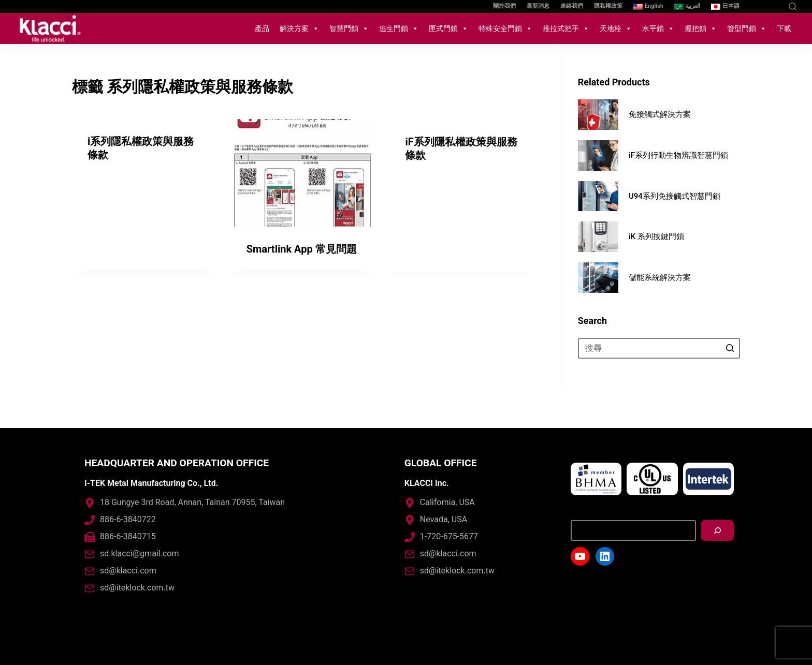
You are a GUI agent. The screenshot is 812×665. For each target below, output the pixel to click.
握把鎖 (701, 28)
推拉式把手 (566, 28)
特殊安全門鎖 (505, 28)
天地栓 (616, 28)
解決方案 (299, 28)
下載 (784, 28)
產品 (262, 28)
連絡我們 (572, 6)
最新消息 (538, 6)
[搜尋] (717, 530)
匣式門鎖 (448, 28)
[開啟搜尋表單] (793, 6)
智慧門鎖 (349, 28)
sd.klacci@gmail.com (139, 553)
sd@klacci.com (128, 571)
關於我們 (504, 6)
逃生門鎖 (399, 28)
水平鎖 (658, 28)
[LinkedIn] (774, 6)
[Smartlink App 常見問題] (303, 174)
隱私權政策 (608, 6)
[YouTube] (759, 6)
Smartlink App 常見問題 (302, 250)
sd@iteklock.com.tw (137, 588)
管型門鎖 (747, 28)
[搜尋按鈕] (730, 348)
